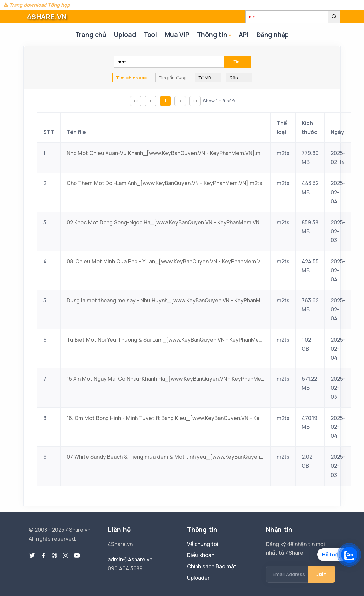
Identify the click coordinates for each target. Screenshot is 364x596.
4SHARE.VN (47, 17)
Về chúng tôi (203, 544)
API (244, 35)
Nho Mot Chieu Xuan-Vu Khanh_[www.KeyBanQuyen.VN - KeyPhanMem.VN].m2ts (166, 153)
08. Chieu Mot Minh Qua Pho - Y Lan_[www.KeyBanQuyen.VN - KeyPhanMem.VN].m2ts (166, 261)
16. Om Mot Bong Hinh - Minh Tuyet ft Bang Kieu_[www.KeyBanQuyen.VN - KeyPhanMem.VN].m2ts (166, 418)
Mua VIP (177, 35)
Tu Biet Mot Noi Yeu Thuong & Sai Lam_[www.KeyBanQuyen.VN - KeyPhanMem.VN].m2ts (166, 340)
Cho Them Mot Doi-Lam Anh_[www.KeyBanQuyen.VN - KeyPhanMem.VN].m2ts (165, 183)
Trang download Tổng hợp (37, 5)
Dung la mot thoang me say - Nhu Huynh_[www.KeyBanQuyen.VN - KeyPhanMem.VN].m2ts (166, 300)
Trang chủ (91, 35)
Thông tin (215, 35)
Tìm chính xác (131, 78)
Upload (125, 35)
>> (195, 101)
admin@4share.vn (130, 559)
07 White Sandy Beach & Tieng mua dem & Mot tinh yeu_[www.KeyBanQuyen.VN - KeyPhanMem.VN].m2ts (166, 457)
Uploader (198, 578)
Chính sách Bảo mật (212, 566)
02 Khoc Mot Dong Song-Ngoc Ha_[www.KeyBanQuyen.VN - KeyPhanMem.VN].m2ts (166, 222)
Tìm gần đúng (173, 78)
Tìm (237, 62)
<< (136, 101)
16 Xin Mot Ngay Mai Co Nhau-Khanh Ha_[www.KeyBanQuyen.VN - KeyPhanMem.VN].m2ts (166, 379)
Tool (150, 35)
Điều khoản (201, 555)
